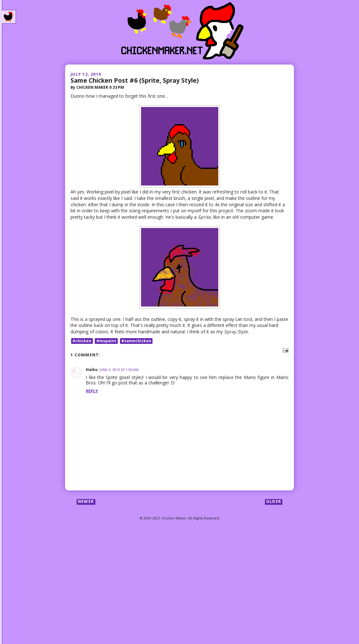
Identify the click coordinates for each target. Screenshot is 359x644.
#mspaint (106, 341)
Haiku (92, 370)
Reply (92, 391)
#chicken (82, 341)
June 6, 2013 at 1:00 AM (119, 370)
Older (274, 502)
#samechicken (136, 341)
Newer (86, 502)
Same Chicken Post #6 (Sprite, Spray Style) (135, 80)
